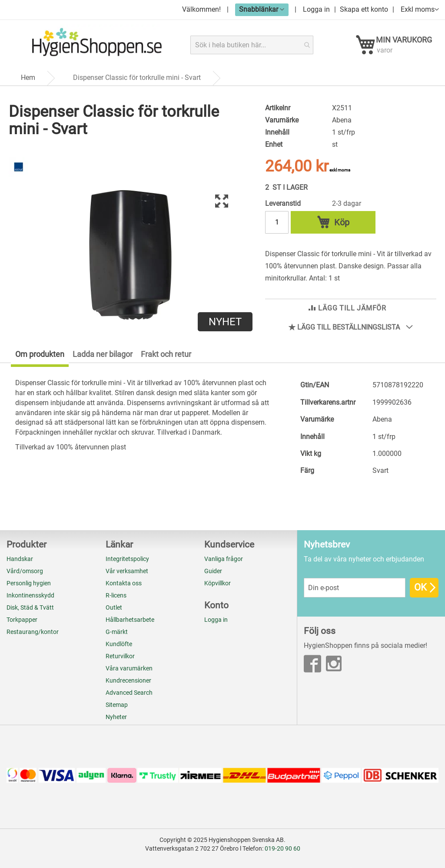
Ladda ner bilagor (103, 356)
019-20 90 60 (282, 848)
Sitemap (117, 705)
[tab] (34, 358)
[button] (262, 9)
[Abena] (18, 177)
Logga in (316, 9)
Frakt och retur (166, 356)
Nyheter (116, 717)
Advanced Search (129, 693)
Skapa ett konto (364, 9)
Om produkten (40, 356)
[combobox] (252, 45)
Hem (28, 81)
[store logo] (96, 45)
